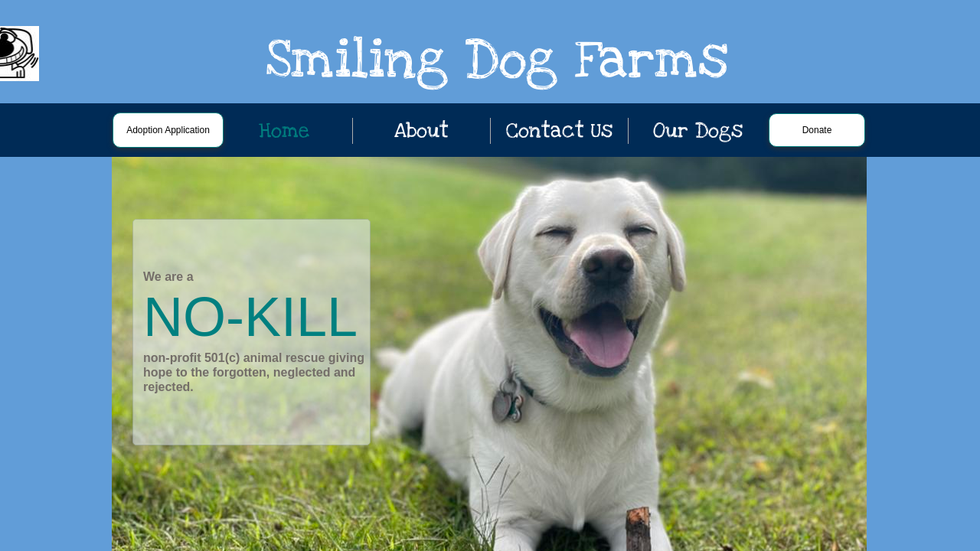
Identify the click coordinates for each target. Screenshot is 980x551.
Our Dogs (698, 130)
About (421, 130)
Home (284, 130)
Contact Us (559, 130)
